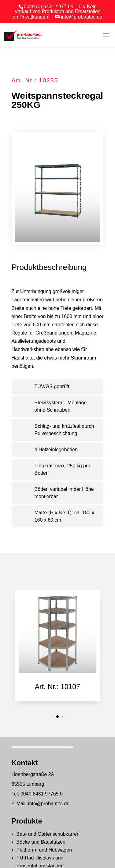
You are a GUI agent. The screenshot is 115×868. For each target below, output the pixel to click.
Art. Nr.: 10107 (57, 687)
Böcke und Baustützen (41, 842)
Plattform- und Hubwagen (44, 850)
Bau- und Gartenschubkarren (48, 834)
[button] (53, 716)
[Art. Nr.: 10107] (57, 633)
